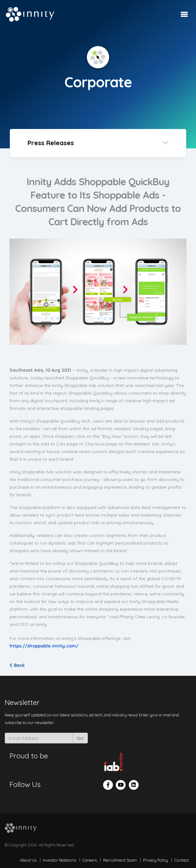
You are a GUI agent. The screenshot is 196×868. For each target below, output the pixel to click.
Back (17, 665)
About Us (28, 860)
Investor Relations (59, 860)
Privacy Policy (156, 860)
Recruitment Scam (120, 860)
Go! (80, 738)
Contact (182, 860)
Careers (90, 860)
